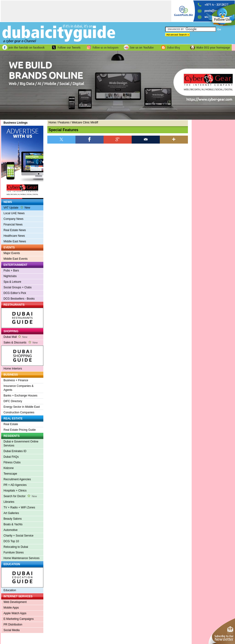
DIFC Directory (13, 401)
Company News (13, 219)
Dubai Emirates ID (15, 451)
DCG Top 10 (11, 541)
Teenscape (10, 474)
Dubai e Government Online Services (21, 444)
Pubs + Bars (11, 271)
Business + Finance (16, 380)
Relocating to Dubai (16, 547)
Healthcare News (14, 236)
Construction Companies (19, 412)
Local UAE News (14, 213)
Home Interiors (13, 369)
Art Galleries (11, 513)
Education (10, 590)
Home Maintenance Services (21, 558)
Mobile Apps (11, 608)
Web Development (15, 602)
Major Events (12, 253)
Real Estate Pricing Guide (20, 430)
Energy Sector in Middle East (22, 407)
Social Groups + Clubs (18, 287)
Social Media (12, 630)
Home (52, 122)
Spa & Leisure (12, 282)
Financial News (13, 225)
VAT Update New (17, 208)
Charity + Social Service (19, 536)
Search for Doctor (20, 496)
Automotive (11, 530)
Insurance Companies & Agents (19, 388)
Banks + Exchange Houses (20, 396)
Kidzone (9, 468)
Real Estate (11, 424)
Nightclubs (10, 276)
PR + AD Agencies (15, 485)
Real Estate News (15, 230)
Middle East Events (16, 259)
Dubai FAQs (11, 457)
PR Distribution (13, 625)
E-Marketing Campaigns (19, 619)
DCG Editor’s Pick (15, 293)
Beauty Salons (13, 519)
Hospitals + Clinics (15, 491)
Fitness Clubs (12, 462)
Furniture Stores (14, 553)
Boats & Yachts (13, 524)
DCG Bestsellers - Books (19, 299)
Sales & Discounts (21, 343)
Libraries (9, 502)
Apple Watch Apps (15, 613)
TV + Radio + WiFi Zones (19, 507)
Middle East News (15, 241)
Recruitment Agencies (17, 479)
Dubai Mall (15, 337)
